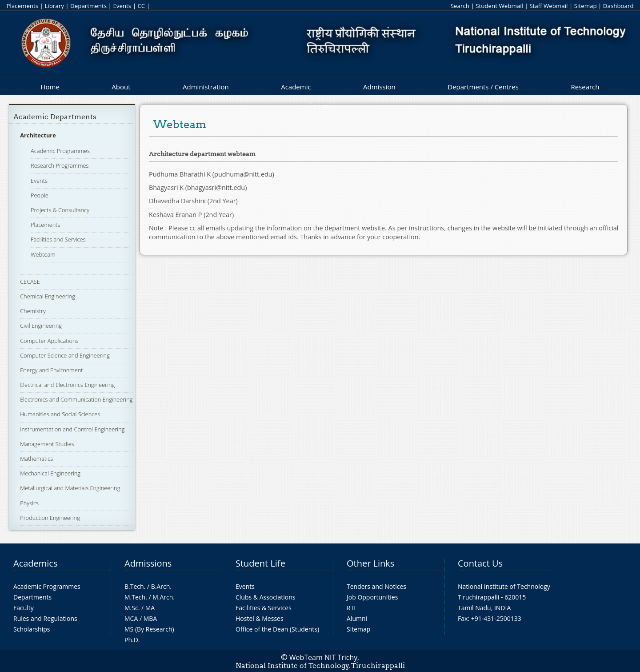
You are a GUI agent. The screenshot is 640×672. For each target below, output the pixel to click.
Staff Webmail (548, 6)
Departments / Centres (483, 87)
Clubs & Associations (266, 597)
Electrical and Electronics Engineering (67, 385)
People (40, 195)
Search (460, 6)
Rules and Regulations (45, 618)
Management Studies (47, 444)
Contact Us (480, 563)
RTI (351, 608)
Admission (379, 87)
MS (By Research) (149, 629)
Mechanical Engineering (50, 473)
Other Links (370, 563)
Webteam (43, 254)
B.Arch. (161, 586)
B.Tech (134, 586)
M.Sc (131, 608)
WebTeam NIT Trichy (324, 657)
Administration (206, 87)
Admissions (148, 563)
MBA (150, 618)
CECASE (30, 282)
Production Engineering (50, 518)
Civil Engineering (41, 326)
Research (585, 87)
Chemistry (33, 311)
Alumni (357, 618)
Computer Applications (49, 341)
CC (141, 6)
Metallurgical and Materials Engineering (70, 488)
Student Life (260, 563)
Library (54, 6)
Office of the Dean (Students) (277, 629)
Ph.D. (132, 640)
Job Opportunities (372, 597)
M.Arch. (164, 597)
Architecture (38, 135)
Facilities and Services (58, 239)
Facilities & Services (264, 608)
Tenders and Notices (376, 586)
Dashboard (618, 6)
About (121, 87)
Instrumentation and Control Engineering (72, 429)
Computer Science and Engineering (65, 355)
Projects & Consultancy (60, 210)
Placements (22, 6)
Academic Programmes (60, 151)
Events (122, 6)
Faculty (24, 608)
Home (50, 87)
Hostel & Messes (260, 618)
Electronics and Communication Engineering (76, 399)
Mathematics (36, 459)
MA (150, 608)
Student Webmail (499, 6)
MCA (131, 618)
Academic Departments (55, 117)
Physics (29, 503)
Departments (88, 6)
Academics (35, 563)
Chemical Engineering (48, 296)
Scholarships (32, 629)
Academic (296, 87)
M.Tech (135, 597)
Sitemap (586, 6)
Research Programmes (60, 165)
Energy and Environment (51, 370)
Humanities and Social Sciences (60, 414)
